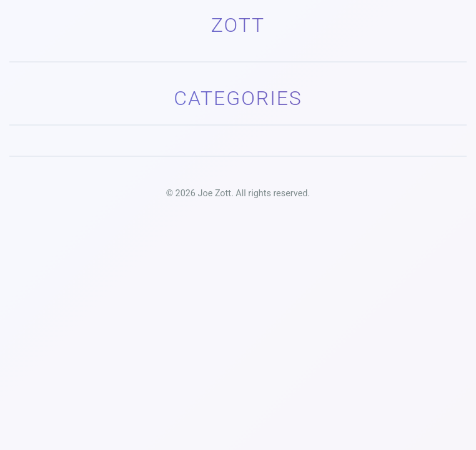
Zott (238, 25)
